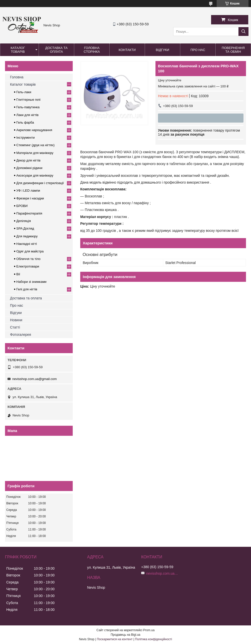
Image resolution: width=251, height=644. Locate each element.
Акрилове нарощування (34, 130)
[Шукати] (243, 32)
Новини (16, 320)
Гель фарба (25, 122)
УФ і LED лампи (28, 191)
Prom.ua (149, 630)
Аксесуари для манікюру (35, 175)
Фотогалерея (21, 335)
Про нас (198, 50)
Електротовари (28, 266)
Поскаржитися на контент (115, 639)
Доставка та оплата (57, 50)
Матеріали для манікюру (35, 153)
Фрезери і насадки (30, 198)
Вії (18, 274)
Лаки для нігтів (27, 115)
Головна (17, 77)
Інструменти (25, 138)
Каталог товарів (18, 50)
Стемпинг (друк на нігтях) (35, 145)
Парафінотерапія (29, 213)
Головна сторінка (92, 50)
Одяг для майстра (30, 251)
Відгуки (162, 50)
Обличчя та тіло (28, 259)
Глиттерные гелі (28, 100)
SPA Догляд (25, 228)
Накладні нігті (27, 244)
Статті (15, 327)
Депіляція (24, 221)
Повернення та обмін (233, 50)
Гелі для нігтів (27, 289)
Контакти (127, 50)
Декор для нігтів (28, 160)
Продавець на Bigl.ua (125, 635)
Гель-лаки (24, 92)
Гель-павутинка (28, 107)
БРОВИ (22, 206)
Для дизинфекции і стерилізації (40, 183)
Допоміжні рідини (29, 168)
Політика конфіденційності (153, 639)
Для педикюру (27, 236)
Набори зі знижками (31, 282)
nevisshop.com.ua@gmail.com (34, 379)
